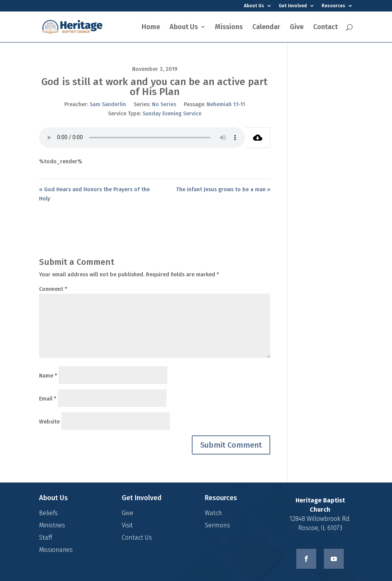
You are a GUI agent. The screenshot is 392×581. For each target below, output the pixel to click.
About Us (254, 6)
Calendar (266, 28)
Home (151, 28)
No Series (164, 104)
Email (48, 399)
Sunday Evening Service (172, 114)
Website (49, 422)
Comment (53, 289)
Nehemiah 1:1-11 (226, 104)
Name (48, 376)
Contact (325, 28)
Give (297, 28)
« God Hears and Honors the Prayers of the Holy (94, 194)
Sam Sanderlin (108, 104)
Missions (229, 28)
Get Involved (293, 6)
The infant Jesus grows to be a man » (223, 190)
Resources (333, 6)
